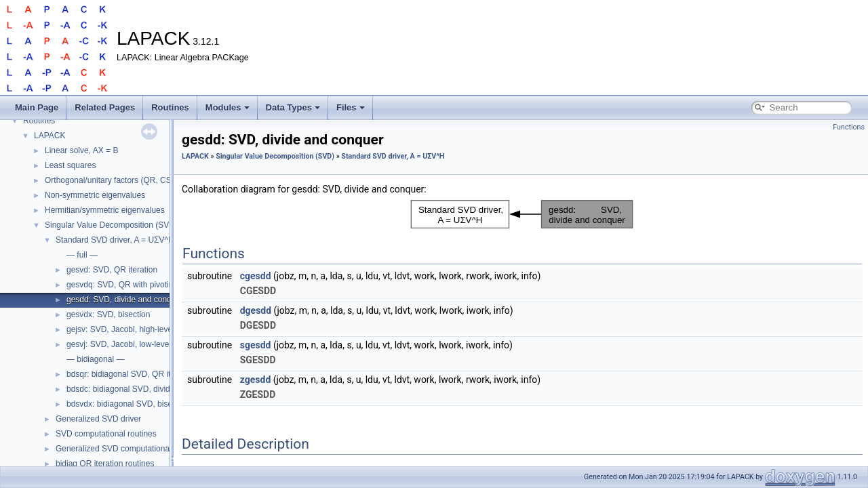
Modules (228, 107)
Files (351, 107)
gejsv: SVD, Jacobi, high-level (120, 329)
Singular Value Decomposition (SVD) (111, 225)
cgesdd (256, 276)
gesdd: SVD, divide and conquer (125, 300)
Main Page (37, 107)
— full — (82, 255)
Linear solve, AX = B (81, 150)
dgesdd (256, 310)
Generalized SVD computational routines (129, 449)
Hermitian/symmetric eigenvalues (105, 210)
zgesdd (256, 380)
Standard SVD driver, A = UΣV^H (115, 240)
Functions (849, 127)
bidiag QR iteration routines (105, 464)
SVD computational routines (106, 434)
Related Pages (105, 107)
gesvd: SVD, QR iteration (112, 270)
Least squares (70, 165)
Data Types (293, 107)
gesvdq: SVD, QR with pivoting (122, 285)
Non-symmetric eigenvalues (95, 195)
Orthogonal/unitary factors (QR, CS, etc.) (118, 180)
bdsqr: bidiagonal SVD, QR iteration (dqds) (143, 374)
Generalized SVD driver (98, 419)
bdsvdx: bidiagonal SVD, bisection (128, 404)
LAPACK (50, 136)
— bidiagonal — (95, 359)
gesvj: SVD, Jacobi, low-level (119, 344)
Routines (170, 107)
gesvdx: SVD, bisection (108, 314)
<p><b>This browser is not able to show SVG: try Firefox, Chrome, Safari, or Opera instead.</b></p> (522, 214)
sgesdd (256, 345)
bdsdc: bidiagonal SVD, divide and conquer (144, 389)
